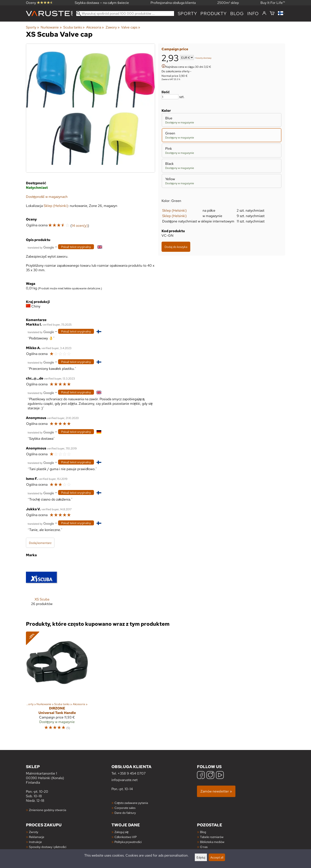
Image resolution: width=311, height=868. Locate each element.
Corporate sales (125, 808)
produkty (213, 13)
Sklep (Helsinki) (174, 210)
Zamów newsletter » (216, 791)
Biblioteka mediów (212, 842)
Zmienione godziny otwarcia (48, 810)
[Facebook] (201, 776)
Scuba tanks (74, 27)
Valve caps (131, 27)
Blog (203, 832)
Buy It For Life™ (273, 3)
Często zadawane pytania (131, 803)
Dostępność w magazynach (47, 197)
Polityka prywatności (128, 842)
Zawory (113, 27)
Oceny (40, 3)
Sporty (187, 13)
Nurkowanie (51, 27)
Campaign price (175, 49)
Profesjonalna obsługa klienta (173, 3)
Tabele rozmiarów (212, 837)
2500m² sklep (228, 3)
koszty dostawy (204, 58)
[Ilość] (170, 97)
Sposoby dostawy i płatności (48, 847)
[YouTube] (220, 776)
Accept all (217, 857)
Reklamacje (37, 837)
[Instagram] (210, 776)
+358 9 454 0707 (132, 773)
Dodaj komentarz (40, 543)
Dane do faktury (125, 813)
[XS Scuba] (42, 587)
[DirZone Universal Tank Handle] (57, 683)
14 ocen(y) (80, 226)
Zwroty (34, 832)
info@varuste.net (125, 780)
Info (253, 13)
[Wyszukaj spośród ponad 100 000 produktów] (125, 13)
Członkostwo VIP (126, 837)
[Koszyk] (272, 13)
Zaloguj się (121, 832)
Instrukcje (35, 842)
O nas (204, 847)
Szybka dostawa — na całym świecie (102, 3)
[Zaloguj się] (264, 13)
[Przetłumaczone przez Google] (41, 247)
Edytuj (201, 857)
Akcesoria (95, 27)
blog (237, 13)
